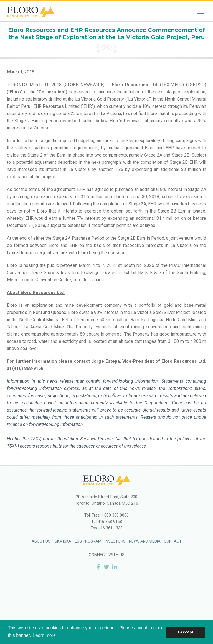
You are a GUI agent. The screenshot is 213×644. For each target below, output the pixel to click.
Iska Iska (63, 541)
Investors (115, 541)
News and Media (145, 541)
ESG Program (88, 541)
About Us (41, 541)
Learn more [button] (44, 635)
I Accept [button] (185, 632)
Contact (173, 541)
